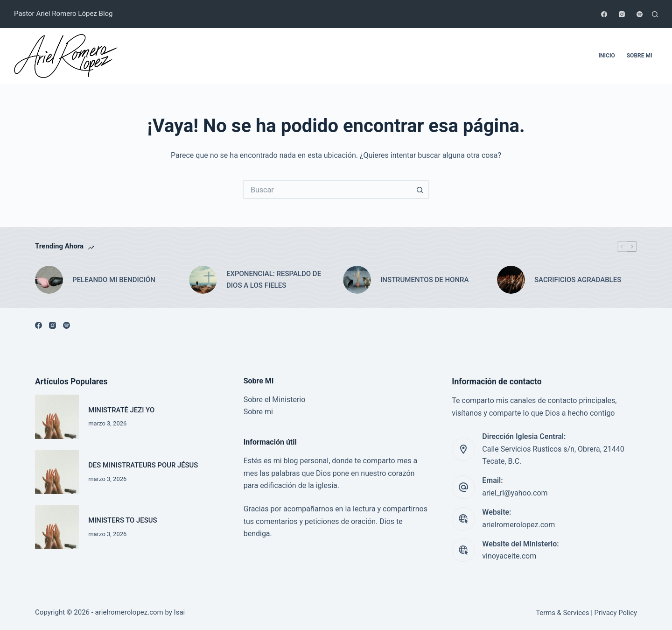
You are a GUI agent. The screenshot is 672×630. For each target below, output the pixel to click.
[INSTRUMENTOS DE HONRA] (357, 280)
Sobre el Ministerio (275, 400)
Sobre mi (640, 56)
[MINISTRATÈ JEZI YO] (57, 417)
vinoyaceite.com (509, 556)
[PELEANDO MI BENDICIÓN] (49, 280)
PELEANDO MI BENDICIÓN (114, 280)
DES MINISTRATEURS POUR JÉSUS (143, 465)
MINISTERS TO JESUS (122, 520)
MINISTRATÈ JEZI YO (121, 410)
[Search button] (420, 190)
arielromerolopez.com (518, 525)
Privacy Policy (616, 613)
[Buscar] (655, 14)
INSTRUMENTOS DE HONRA (424, 280)
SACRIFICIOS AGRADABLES (578, 280)
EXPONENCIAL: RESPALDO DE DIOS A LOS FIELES (274, 280)
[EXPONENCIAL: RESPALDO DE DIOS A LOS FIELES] (203, 280)
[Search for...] (327, 190)
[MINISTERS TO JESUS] (57, 527)
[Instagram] (622, 14)
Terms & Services (562, 613)
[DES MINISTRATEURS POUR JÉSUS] (57, 472)
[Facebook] (604, 14)
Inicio (607, 56)
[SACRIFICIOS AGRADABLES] (511, 280)
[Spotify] (640, 14)
